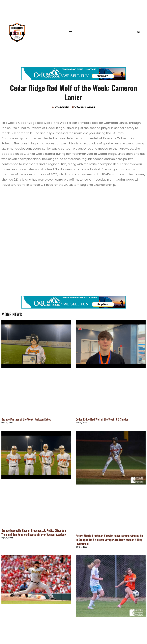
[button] (70, 32)
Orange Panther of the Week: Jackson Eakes (26, 419)
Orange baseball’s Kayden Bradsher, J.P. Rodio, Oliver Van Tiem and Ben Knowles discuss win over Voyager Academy (34, 532)
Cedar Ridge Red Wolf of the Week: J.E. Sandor (102, 419)
